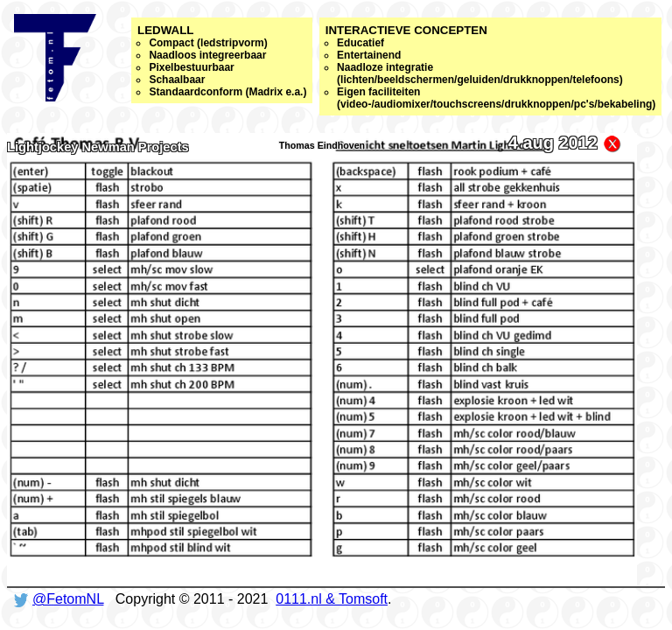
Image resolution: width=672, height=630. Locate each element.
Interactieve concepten (491, 67)
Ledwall (222, 61)
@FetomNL (68, 599)
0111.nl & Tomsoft (332, 599)
